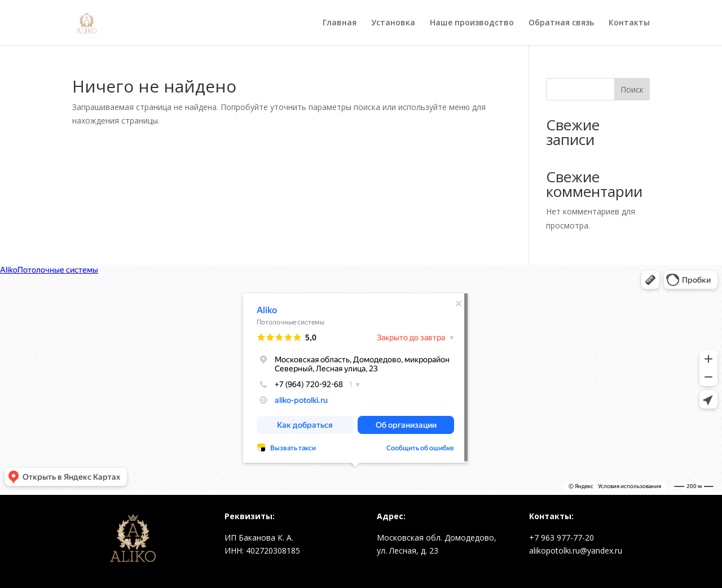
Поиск (632, 89)
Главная (340, 23)
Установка (393, 23)
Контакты (629, 23)
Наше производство (472, 23)
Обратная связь (561, 23)
